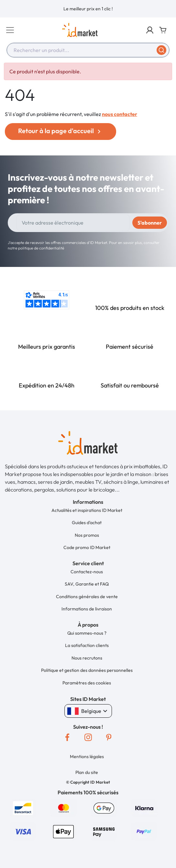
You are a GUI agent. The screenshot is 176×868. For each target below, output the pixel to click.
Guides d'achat (87, 523)
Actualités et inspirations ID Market (87, 510)
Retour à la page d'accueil (60, 131)
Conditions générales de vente (87, 597)
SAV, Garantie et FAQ (87, 584)
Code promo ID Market (87, 547)
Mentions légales (87, 757)
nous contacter (120, 114)
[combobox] (88, 50)
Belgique (88, 711)
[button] (150, 30)
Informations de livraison (87, 609)
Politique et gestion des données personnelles (87, 670)
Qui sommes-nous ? (87, 633)
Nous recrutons (87, 658)
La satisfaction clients (87, 645)
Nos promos (87, 535)
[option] (88, 9)
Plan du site (87, 772)
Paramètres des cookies (87, 683)
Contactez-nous (87, 572)
